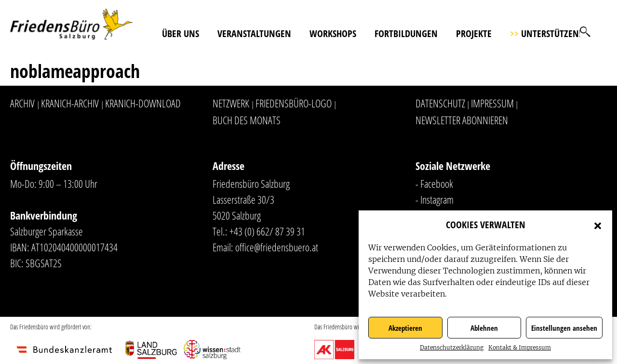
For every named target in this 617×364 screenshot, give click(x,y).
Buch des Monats (247, 120)
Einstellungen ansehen (564, 328)
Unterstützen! (546, 33)
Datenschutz (440, 103)
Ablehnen (484, 328)
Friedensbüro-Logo (294, 103)
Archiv (22, 103)
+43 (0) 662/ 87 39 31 (267, 231)
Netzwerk (231, 103)
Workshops (333, 33)
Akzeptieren (405, 328)
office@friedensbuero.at (277, 247)
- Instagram (435, 199)
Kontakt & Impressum (520, 347)
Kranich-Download (143, 103)
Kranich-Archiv (70, 103)
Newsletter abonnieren (462, 120)
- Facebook (434, 183)
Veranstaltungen (254, 33)
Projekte (474, 33)
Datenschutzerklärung (452, 347)
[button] (598, 225)
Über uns (181, 33)
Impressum (492, 103)
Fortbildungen (406, 33)
